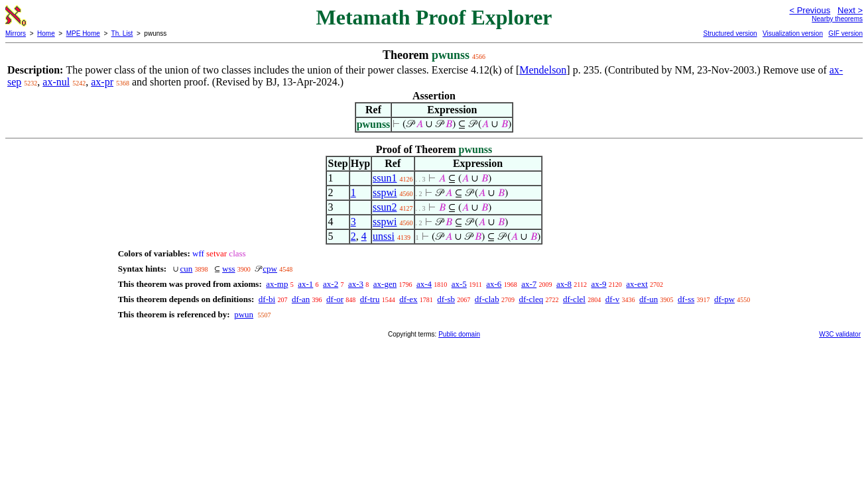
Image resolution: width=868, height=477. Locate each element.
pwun (244, 314)
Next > (850, 10)
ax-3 (356, 284)
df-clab (487, 299)
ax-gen (385, 284)
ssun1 (385, 178)
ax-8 (564, 284)
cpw (270, 269)
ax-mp (277, 284)
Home (46, 33)
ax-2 (331, 284)
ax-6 (494, 284)
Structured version (730, 33)
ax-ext (637, 284)
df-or (335, 299)
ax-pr (102, 82)
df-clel (574, 299)
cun (187, 269)
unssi (384, 236)
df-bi (267, 299)
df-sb (446, 299)
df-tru (370, 299)
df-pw (724, 299)
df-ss (686, 299)
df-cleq (531, 299)
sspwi (385, 192)
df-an (301, 299)
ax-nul (56, 82)
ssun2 (385, 207)
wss (229, 269)
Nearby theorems (837, 19)
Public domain (459, 334)
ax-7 (529, 284)
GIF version (845, 33)
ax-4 (424, 284)
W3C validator (840, 334)
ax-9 (598, 284)
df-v (613, 299)
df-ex (408, 299)
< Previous (810, 10)
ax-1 (305, 284)
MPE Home (83, 33)
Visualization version (793, 33)
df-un (649, 299)
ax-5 (459, 284)
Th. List (122, 33)
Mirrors (16, 33)
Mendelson (543, 70)
